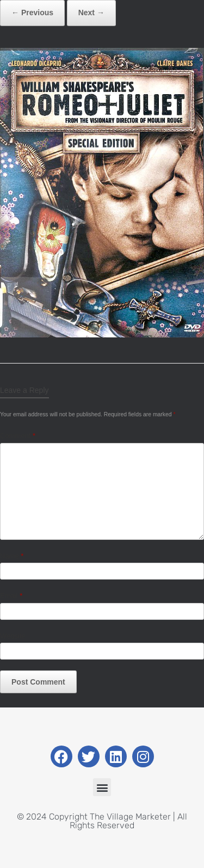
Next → (91, 13)
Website (13, 636)
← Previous (32, 13)
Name (12, 556)
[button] (102, 787)
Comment (18, 436)
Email (11, 596)
